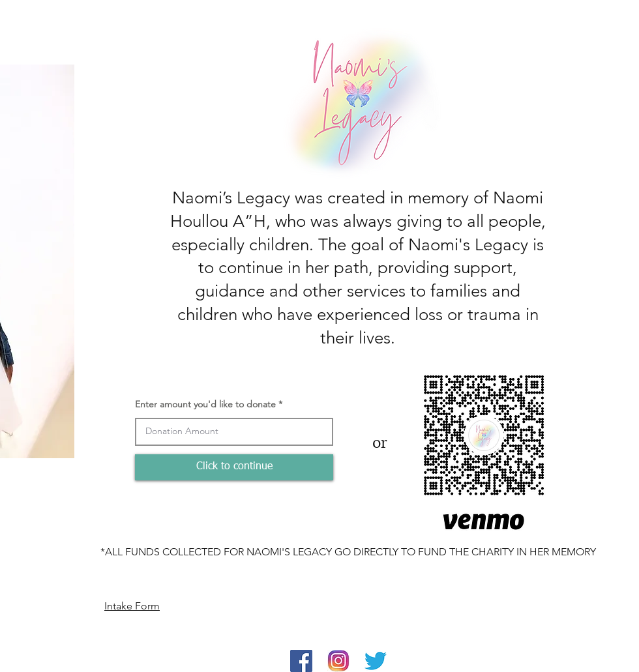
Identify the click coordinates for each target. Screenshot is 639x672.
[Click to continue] (234, 467)
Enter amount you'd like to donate (205, 404)
